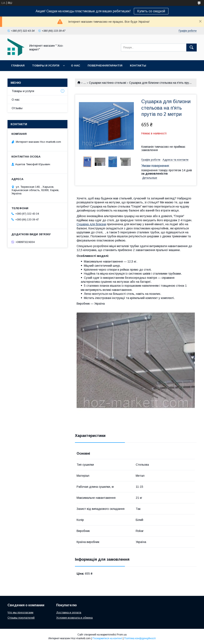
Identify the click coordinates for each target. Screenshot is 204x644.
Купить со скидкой (151, 11)
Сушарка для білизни (91, 224)
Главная (18, 66)
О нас (76, 66)
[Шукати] (192, 48)
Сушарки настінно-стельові (108, 83)
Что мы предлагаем (20, 612)
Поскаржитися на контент (107, 638)
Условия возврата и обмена (74, 618)
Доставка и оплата (69, 612)
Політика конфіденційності (140, 638)
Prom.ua (122, 635)
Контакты (138, 66)
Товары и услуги (46, 66)
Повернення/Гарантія (105, 66)
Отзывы (17, 108)
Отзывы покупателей (21, 618)
